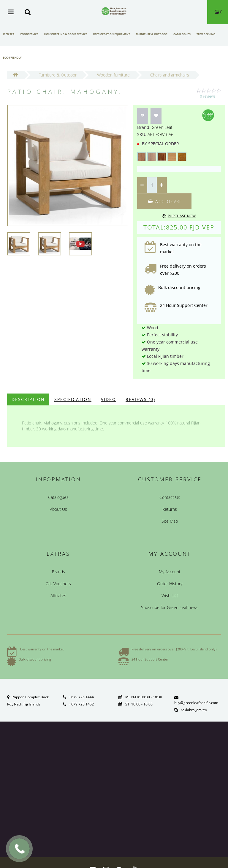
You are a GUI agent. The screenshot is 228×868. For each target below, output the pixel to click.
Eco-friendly (12, 58)
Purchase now (182, 216)
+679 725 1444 (81, 697)
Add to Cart (164, 201)
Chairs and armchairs (170, 75)
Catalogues (182, 34)
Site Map (170, 521)
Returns (170, 509)
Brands (58, 572)
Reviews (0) (140, 399)
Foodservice (29, 34)
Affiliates (58, 595)
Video (109, 399)
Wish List (170, 595)
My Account (170, 572)
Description (28, 399)
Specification (73, 399)
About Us (58, 509)
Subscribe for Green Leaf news (170, 607)
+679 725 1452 (81, 704)
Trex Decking (206, 34)
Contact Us (170, 497)
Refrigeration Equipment (112, 34)
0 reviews (208, 96)
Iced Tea (9, 34)
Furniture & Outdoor (152, 34)
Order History (170, 584)
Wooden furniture (113, 75)
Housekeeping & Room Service (66, 34)
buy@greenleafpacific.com (196, 703)
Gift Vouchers (58, 584)
